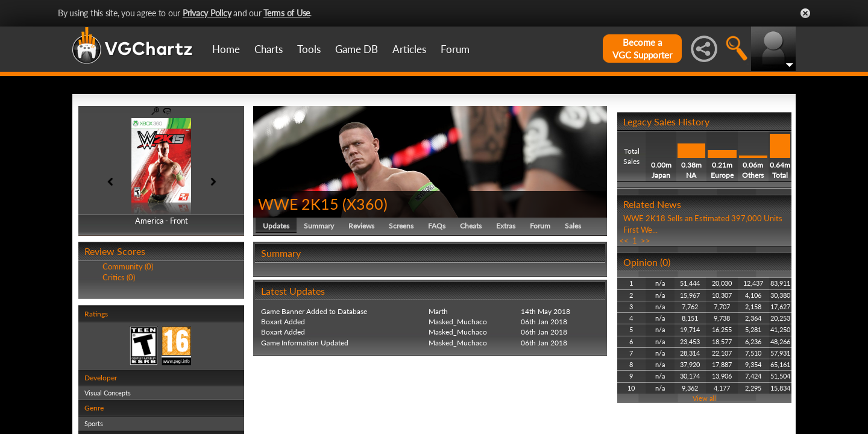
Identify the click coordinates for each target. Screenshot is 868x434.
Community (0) (128, 266)
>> (646, 241)
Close (805, 13)
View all (704, 398)
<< (624, 241)
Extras (506, 226)
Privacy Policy (207, 13)
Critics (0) (119, 277)
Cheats (471, 226)
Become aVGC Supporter (642, 49)
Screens (401, 226)
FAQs (437, 226)
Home (226, 49)
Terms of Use (287, 13)
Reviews (361, 226)
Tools (309, 49)
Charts (269, 49)
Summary (319, 226)
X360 (365, 204)
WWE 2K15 (298, 204)
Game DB (357, 49)
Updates (276, 226)
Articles (409, 49)
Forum (455, 49)
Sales (573, 226)
